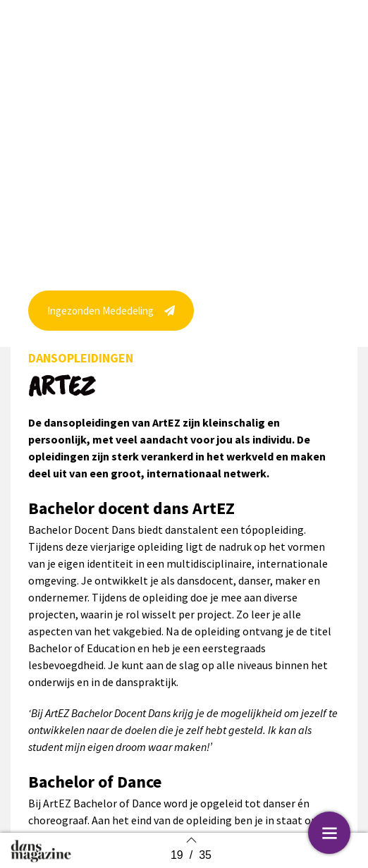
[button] (111, 325)
